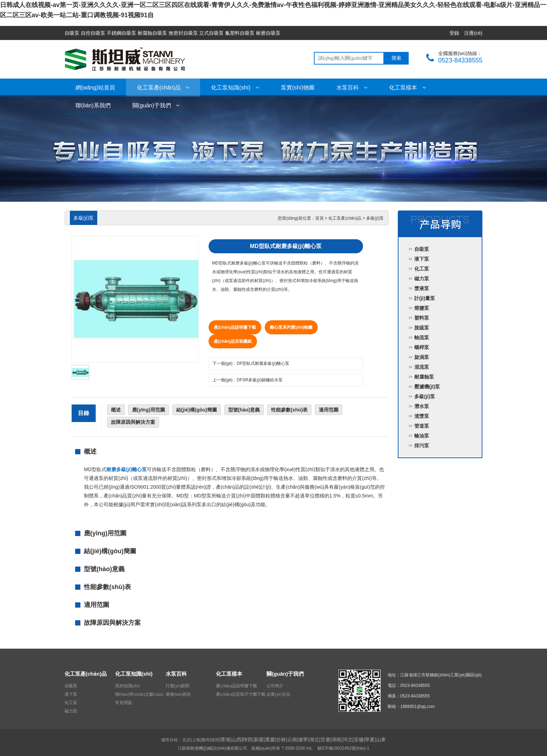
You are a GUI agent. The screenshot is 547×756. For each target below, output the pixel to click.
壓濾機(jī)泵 (427, 387)
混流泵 (422, 367)
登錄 (454, 33)
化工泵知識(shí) (235, 88)
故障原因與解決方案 (133, 422)
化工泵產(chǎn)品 (163, 88)
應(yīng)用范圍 (149, 410)
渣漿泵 (422, 416)
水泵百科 (352, 88)
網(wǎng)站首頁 (95, 88)
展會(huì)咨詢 (178, 694)
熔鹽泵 (422, 308)
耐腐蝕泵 (424, 377)
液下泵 (422, 259)
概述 (116, 410)
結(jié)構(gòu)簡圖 (197, 410)
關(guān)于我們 (156, 105)
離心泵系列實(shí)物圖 (291, 327)
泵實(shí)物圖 (298, 88)
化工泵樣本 (407, 88)
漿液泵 (422, 288)
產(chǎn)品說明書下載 (235, 327)
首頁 (319, 218)
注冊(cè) (473, 33)
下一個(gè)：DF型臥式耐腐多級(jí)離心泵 (251, 363)
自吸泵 (422, 249)
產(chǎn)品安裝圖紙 (233, 341)
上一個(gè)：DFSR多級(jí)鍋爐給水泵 (248, 380)
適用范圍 (329, 410)
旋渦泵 (422, 357)
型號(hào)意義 (244, 410)
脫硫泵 (422, 328)
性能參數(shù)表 (289, 410)
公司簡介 (275, 686)
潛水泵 (422, 406)
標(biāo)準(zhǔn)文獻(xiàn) (139, 694)
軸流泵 (422, 337)
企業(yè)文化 (278, 694)
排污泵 (422, 446)
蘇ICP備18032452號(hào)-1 (343, 748)
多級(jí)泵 (375, 218)
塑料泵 (422, 318)
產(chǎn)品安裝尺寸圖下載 (240, 694)
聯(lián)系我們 (93, 105)
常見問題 (124, 703)
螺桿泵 (422, 347)
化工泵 (422, 269)
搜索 (396, 58)
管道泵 (422, 426)
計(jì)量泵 (425, 298)
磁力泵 (422, 279)
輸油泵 (422, 436)
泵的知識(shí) (127, 686)
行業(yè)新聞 (177, 686)
